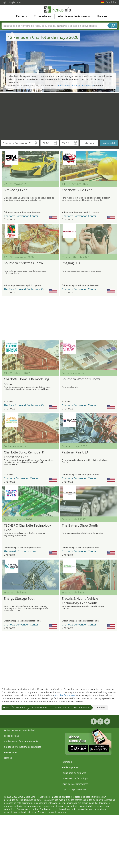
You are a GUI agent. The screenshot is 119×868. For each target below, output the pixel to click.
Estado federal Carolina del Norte (72, 708)
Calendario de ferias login (75, 778)
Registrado (15, 2)
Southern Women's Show (81, 379)
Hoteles (102, 17)
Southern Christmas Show (23, 263)
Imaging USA (71, 263)
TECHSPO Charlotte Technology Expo (27, 527)
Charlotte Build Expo (77, 190)
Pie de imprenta (70, 767)
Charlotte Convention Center (21, 216)
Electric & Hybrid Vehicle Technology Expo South (80, 600)
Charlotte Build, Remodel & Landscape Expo (24, 454)
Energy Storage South (20, 598)
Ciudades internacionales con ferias (23, 747)
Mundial (20, 708)
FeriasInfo (59, 10)
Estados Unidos (40, 708)
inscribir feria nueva (65, 695)
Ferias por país (12, 736)
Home (6, 708)
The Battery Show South (80, 525)
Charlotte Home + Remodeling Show (26, 381)
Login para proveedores (74, 789)
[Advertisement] (60, 115)
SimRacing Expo (16, 190)
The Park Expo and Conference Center (27, 289)
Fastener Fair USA (75, 452)
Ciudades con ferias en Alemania (21, 741)
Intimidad (67, 762)
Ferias (21, 17)
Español (111, 2)
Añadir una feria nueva (74, 17)
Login (4, 2)
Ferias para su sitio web (74, 773)
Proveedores (42, 17)
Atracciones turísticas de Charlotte (76, 85)
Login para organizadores (75, 784)
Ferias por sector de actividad (19, 730)
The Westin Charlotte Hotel (20, 551)
